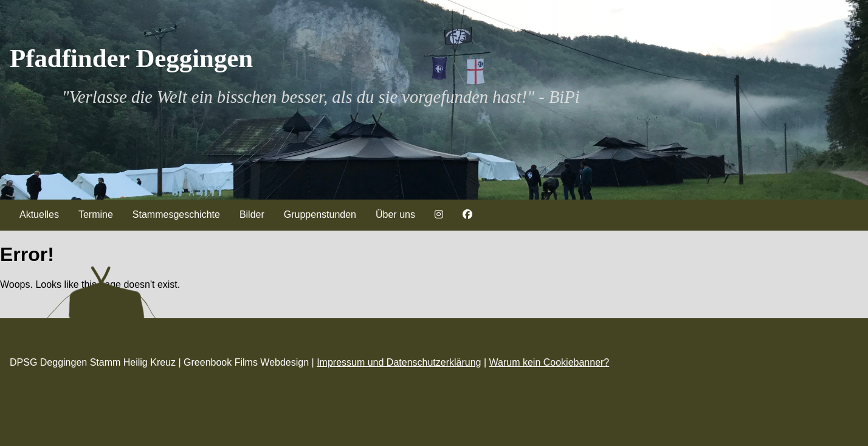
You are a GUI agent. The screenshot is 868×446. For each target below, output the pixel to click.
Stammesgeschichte (176, 214)
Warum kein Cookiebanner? (549, 362)
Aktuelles (39, 214)
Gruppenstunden (320, 214)
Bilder (252, 214)
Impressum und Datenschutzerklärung (399, 362)
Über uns (395, 214)
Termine (96, 214)
